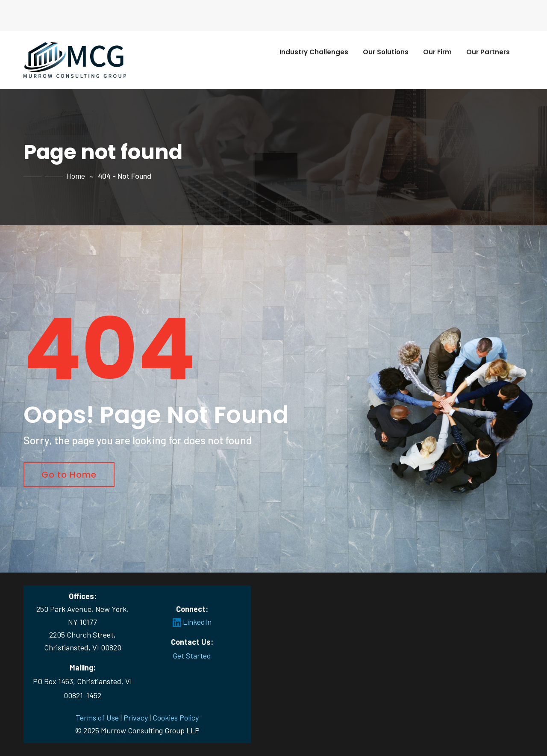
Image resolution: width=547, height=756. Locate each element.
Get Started (192, 656)
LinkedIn (192, 622)
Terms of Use (97, 718)
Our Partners (488, 52)
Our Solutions (386, 52)
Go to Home (69, 475)
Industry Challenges (314, 52)
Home (76, 176)
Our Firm (437, 52)
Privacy (136, 718)
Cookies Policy (176, 718)
